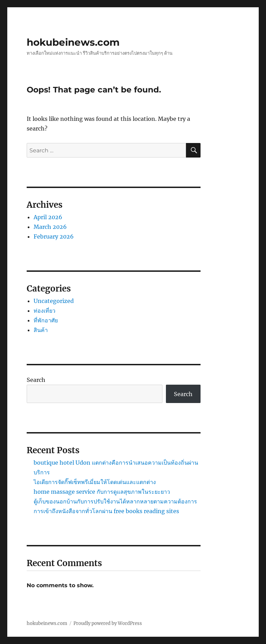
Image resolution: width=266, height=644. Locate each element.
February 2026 (54, 236)
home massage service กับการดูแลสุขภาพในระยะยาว (102, 492)
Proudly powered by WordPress (108, 623)
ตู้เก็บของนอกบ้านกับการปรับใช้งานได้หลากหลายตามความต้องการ (115, 501)
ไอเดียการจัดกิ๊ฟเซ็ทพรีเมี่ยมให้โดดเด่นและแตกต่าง (95, 482)
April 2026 (48, 217)
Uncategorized (54, 301)
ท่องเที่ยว (45, 311)
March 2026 (50, 227)
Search (36, 380)
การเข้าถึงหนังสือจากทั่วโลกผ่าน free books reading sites (106, 511)
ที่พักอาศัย (46, 320)
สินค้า (41, 330)
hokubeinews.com (73, 42)
